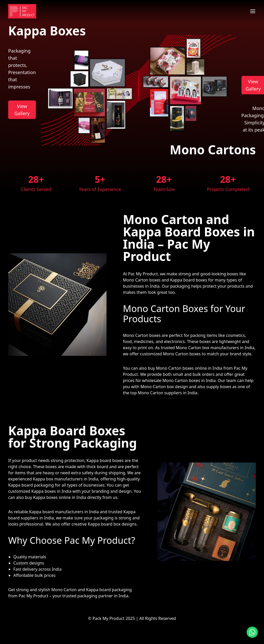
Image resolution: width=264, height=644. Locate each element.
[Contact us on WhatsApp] (252, 632)
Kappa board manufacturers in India (64, 512)
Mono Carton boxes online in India (189, 368)
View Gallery (22, 110)
